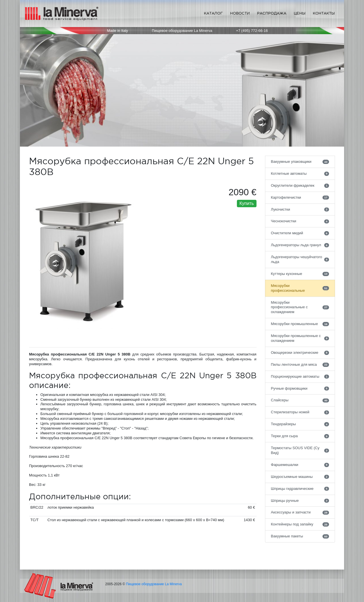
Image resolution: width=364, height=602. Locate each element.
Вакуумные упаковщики (300, 162)
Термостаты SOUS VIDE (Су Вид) (300, 450)
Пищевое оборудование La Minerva (154, 584)
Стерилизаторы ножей (300, 412)
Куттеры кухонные (300, 274)
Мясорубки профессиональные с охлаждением (300, 307)
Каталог (213, 13)
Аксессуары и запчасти (300, 512)
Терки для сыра (300, 436)
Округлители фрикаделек (300, 186)
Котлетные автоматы (300, 174)
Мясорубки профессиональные (300, 288)
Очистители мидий (300, 233)
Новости (240, 13)
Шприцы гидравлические (300, 489)
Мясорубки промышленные (300, 324)
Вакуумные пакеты (300, 536)
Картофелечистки (300, 198)
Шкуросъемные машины (300, 477)
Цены (300, 13)
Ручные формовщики (300, 389)
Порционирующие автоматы (300, 377)
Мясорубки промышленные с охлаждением (300, 338)
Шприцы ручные (300, 501)
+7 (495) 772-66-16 (252, 31)
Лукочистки (300, 209)
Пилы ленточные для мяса (300, 365)
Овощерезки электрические (300, 353)
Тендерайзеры (300, 424)
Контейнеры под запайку (300, 524)
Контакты (324, 13)
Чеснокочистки (300, 221)
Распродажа (272, 13)
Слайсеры (300, 400)
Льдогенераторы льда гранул (300, 245)
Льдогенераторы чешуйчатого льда (300, 259)
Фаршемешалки (300, 465)
